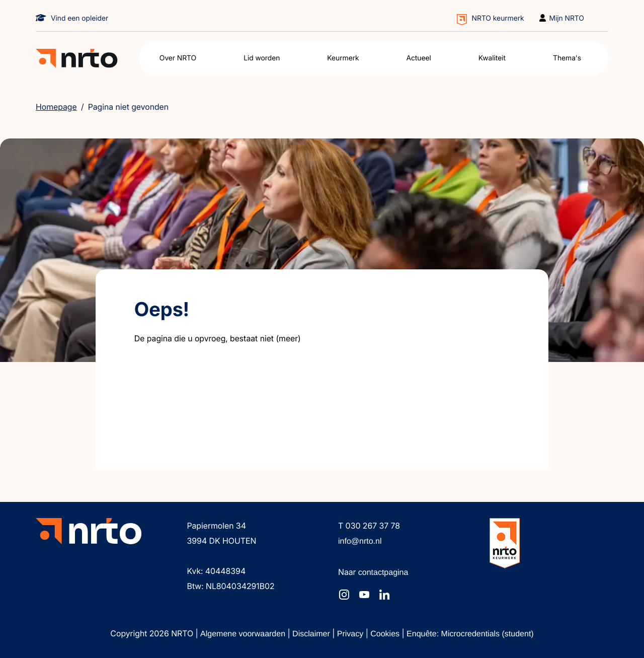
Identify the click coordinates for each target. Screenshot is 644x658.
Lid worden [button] (262, 58)
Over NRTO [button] (178, 58)
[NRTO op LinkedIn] (384, 595)
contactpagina (383, 573)
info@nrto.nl (360, 541)
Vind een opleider (79, 18)
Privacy (351, 634)
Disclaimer (312, 634)
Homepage (56, 107)
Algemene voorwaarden (244, 634)
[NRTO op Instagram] (344, 595)
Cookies (386, 634)
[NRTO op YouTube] (364, 595)
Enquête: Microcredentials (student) (470, 634)
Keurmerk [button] (343, 58)
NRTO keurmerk (498, 18)
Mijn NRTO (567, 18)
